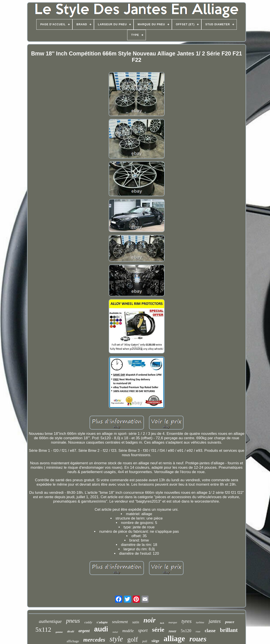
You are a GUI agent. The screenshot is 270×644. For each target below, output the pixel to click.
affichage (73, 641)
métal (115, 632)
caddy (88, 622)
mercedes (94, 640)
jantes (215, 621)
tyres (187, 621)
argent (84, 631)
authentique (50, 621)
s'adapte (102, 622)
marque (173, 622)
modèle (128, 631)
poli (145, 641)
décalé (71, 631)
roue (198, 631)
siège (155, 641)
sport (143, 630)
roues (198, 639)
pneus (73, 621)
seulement (120, 622)
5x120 (186, 631)
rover (173, 631)
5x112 (43, 629)
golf (132, 639)
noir (150, 620)
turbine (200, 622)
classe (210, 631)
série (158, 630)
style (116, 639)
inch (162, 623)
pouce (230, 622)
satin (136, 622)
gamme (59, 632)
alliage (174, 639)
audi (101, 629)
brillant (229, 630)
